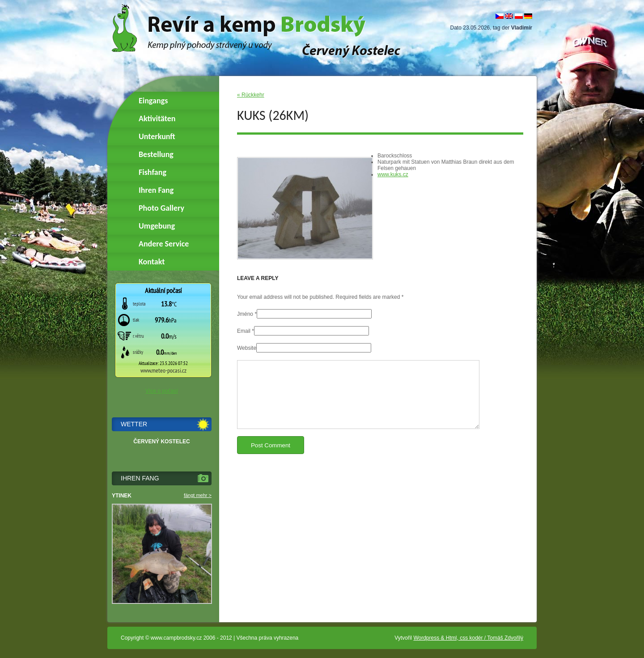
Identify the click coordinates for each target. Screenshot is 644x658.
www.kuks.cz (393, 174)
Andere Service (164, 244)
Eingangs (153, 101)
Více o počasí (162, 391)
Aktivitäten (157, 119)
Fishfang (153, 172)
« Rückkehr (251, 95)
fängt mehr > (198, 495)
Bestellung (156, 154)
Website (247, 348)
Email (244, 331)
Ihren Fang (156, 190)
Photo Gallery (161, 208)
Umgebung (157, 226)
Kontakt (152, 262)
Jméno (245, 314)
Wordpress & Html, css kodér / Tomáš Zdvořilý (468, 638)
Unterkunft (157, 136)
